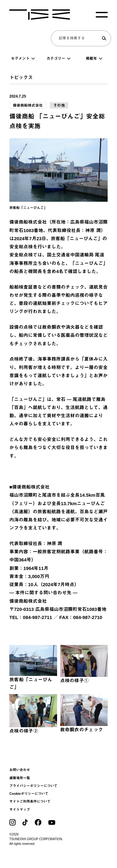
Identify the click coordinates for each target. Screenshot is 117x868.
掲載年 (94, 58)
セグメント (23, 58)
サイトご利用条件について (30, 801)
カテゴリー (58, 58)
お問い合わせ (20, 770)
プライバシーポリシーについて (33, 786)
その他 (59, 105)
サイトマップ (20, 810)
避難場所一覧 (20, 778)
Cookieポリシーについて (29, 794)
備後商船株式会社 (28, 105)
